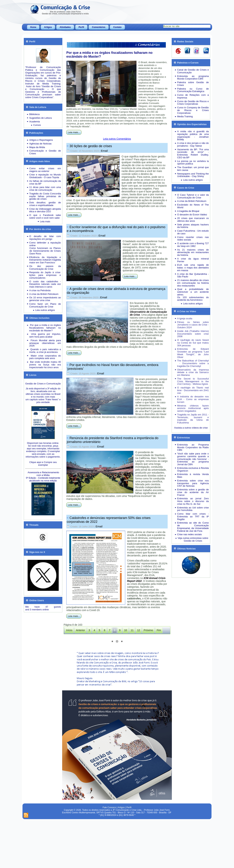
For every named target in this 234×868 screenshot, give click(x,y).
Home (33, 27)
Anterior (80, 630)
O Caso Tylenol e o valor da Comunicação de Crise (193, 196)
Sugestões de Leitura (40, 118)
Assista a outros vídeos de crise (191, 428)
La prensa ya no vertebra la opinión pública (193, 162)
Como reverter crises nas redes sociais (193, 239)
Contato (117, 27)
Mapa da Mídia (37, 147)
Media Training (185, 116)
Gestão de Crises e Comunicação (43, 384)
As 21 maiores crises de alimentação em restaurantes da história (193, 252)
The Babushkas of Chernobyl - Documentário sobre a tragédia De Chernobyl (193, 363)
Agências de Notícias (40, 144)
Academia (35, 122)
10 (126, 630)
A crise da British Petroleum (44, 294)
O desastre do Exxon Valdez (192, 215)
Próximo (148, 630)
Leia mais (45, 221)
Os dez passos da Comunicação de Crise (45, 268)
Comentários (99, 27)
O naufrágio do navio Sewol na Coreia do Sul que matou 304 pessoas (193, 343)
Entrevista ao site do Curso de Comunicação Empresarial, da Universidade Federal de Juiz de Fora (193, 527)
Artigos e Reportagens (41, 140)
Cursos (37, 125)
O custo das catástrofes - (45, 281)
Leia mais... (74, 132)
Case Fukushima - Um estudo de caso (193, 232)
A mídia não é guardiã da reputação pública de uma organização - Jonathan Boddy (193, 135)
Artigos (48, 27)
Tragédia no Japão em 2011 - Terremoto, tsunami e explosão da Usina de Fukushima (193, 419)
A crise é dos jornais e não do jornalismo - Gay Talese (193, 144)
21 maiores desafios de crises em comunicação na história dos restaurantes (193, 283)
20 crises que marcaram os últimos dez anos (193, 220)
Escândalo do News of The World (193, 206)
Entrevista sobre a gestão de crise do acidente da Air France (193, 492)
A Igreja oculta (185, 318)
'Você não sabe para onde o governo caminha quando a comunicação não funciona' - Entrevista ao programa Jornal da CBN (193, 459)
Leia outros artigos (45, 310)
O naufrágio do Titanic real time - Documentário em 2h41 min (193, 390)
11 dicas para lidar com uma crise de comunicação (45, 189)
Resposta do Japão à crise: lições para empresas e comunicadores (45, 275)
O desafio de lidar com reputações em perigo (45, 238)
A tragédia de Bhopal (188, 211)
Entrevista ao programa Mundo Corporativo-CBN (193, 77)
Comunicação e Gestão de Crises (45, 152)
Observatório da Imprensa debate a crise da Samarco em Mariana (193, 372)
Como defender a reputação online (45, 244)
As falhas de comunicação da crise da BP (45, 182)
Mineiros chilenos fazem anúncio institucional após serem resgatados (193, 408)
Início (69, 630)
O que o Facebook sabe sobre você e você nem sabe (45, 216)
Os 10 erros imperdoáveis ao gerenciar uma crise (45, 299)
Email (104, 151)
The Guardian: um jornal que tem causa (193, 169)
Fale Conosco (109, 856)
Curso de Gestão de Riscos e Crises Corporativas (193, 103)
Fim (159, 630)
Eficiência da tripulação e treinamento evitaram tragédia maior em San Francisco (45, 260)
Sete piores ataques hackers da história (193, 226)
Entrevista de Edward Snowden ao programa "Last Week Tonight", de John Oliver (193, 353)
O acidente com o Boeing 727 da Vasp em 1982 (193, 245)
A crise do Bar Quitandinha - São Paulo (193, 275)
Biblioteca (34, 114)
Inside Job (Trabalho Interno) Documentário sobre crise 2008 (193, 334)
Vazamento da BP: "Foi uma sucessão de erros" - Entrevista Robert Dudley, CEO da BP (193, 153)
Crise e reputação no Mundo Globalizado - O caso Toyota (45, 176)
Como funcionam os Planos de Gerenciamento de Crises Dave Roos (45, 251)
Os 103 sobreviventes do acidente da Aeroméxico (193, 299)
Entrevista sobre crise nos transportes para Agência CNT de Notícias (193, 483)
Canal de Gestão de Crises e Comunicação (193, 71)
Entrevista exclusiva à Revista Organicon (193, 469)
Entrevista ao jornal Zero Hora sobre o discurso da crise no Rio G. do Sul (193, 501)
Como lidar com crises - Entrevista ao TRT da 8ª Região (193, 517)
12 (139, 630)
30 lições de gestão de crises (91, 146)
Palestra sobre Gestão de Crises (193, 84)
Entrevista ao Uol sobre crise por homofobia (193, 509)
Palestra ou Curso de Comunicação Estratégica (193, 90)
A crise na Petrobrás (40, 290)
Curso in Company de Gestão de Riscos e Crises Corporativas (193, 110)
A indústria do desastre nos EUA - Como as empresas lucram (193, 399)
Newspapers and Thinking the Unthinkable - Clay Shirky (193, 175)
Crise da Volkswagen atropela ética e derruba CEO (45, 210)
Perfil (81, 27)
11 (132, 630)
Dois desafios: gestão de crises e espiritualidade (45, 204)
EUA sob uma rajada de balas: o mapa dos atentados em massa (193, 268)
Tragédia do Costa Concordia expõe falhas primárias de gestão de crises (45, 196)
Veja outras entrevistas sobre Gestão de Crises (193, 539)
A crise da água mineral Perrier (193, 260)
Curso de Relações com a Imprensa (193, 96)
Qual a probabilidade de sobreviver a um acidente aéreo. (193, 292)
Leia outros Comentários (117, 139)
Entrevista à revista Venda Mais (193, 476)
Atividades (65, 27)
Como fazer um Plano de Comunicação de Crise (45, 305)
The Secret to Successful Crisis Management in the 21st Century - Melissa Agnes (193, 381)
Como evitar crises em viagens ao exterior (45, 170)
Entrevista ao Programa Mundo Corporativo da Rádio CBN (193, 447)
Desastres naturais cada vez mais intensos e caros (45, 285)
